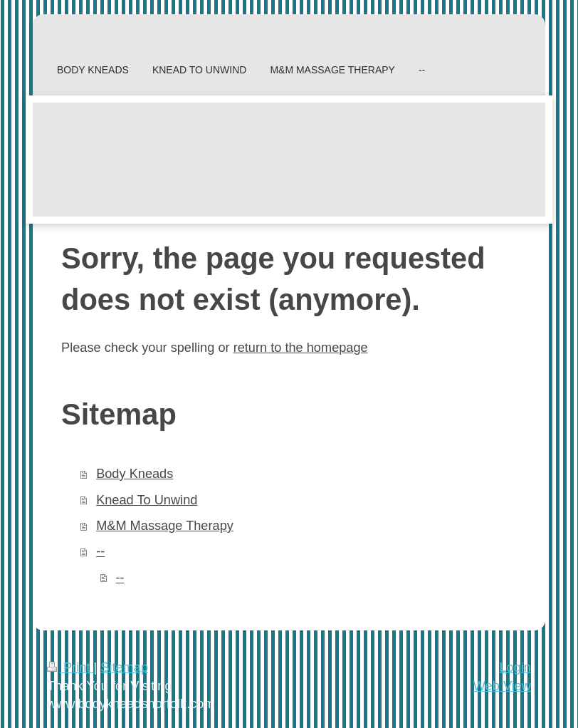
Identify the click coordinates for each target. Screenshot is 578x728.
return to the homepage (301, 348)
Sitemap (124, 667)
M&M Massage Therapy (165, 526)
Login (515, 667)
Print (70, 667)
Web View (502, 686)
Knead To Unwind (147, 500)
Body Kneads (135, 474)
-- (100, 551)
